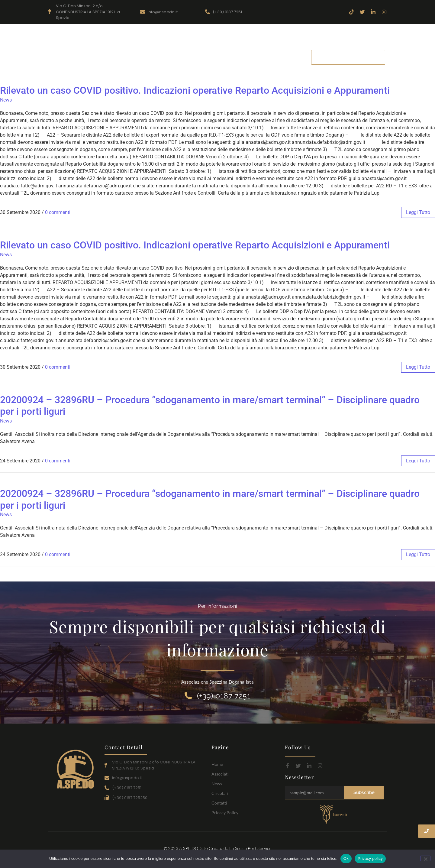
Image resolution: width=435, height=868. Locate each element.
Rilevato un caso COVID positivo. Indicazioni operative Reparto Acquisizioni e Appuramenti (195, 90)
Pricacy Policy (225, 813)
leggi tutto (418, 212)
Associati (207, 57)
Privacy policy (370, 858)
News (236, 57)
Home (179, 57)
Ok (346, 858)
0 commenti (58, 212)
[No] (425, 858)
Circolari (263, 57)
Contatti (293, 57)
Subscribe (364, 792)
